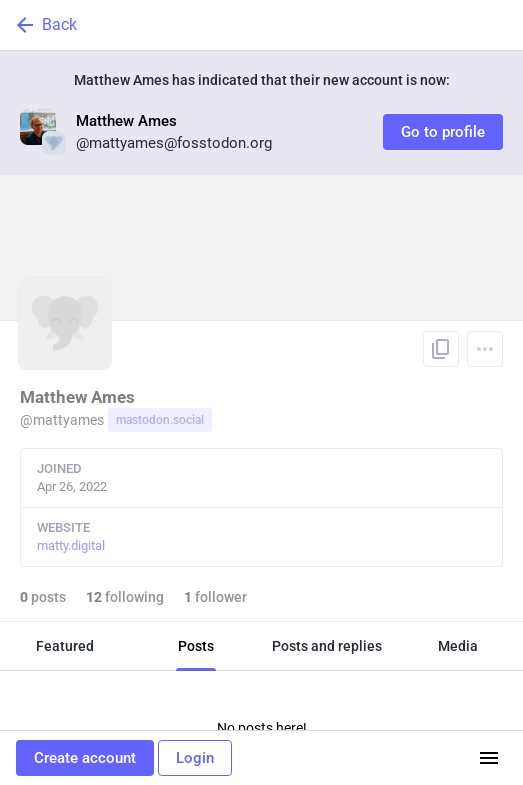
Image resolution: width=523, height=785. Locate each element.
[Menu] (485, 349)
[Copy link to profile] (441, 349)
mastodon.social (160, 420)
